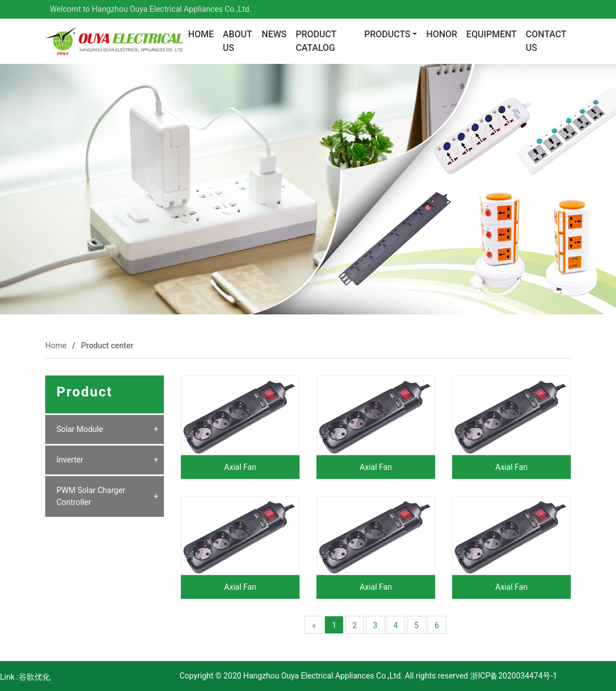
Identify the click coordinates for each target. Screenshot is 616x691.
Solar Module (80, 429)
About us (237, 41)
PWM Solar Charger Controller (91, 496)
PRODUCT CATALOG (316, 41)
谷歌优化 (34, 677)
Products (387, 34)
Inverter (70, 460)
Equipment (491, 34)
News (274, 34)
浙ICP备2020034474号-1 (513, 676)
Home (201, 34)
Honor (442, 34)
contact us (546, 41)
